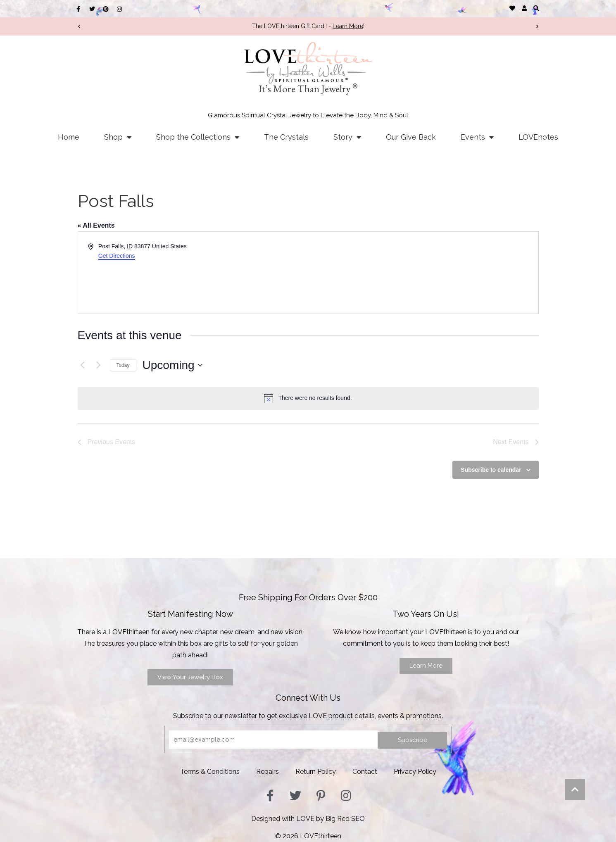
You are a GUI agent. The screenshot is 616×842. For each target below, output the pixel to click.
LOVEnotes (538, 137)
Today (123, 365)
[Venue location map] (423, 273)
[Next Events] (99, 365)
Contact (365, 772)
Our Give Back (411, 137)
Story (347, 137)
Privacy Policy (415, 772)
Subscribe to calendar (491, 470)
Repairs (268, 772)
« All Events (96, 225)
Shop (118, 137)
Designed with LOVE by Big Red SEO (308, 819)
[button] (536, 8)
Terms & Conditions (210, 772)
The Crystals (286, 137)
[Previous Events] (83, 365)
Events (477, 137)
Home (69, 137)
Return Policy (316, 772)
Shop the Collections (198, 137)
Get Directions (117, 256)
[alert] (308, 398)
